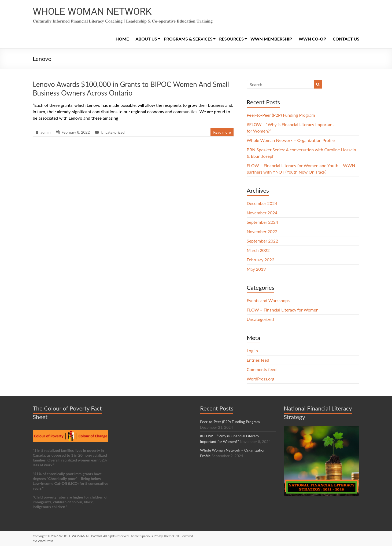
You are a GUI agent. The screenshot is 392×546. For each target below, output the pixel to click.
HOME (122, 39)
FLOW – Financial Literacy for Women (283, 310)
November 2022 (262, 231)
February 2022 (260, 260)
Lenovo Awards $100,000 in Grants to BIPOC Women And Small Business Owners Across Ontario (131, 89)
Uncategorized (113, 132)
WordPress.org (260, 379)
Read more (222, 132)
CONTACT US (346, 39)
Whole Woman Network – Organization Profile (291, 140)
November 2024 (262, 213)
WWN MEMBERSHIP (271, 39)
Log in (252, 351)
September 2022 (262, 241)
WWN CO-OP (312, 39)
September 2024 (262, 222)
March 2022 (258, 250)
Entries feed (258, 360)
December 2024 (262, 203)
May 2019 (256, 269)
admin (46, 132)
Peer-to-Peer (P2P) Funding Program (281, 115)
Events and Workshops (268, 300)
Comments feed (262, 369)
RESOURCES (231, 39)
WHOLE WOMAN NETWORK (92, 12)
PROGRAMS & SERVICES (188, 39)
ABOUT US (146, 39)
